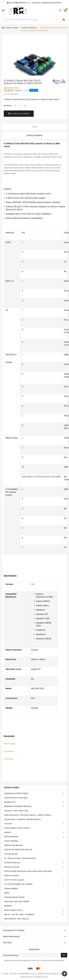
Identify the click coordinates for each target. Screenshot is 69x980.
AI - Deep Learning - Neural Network (20, 858)
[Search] (64, 20)
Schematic (9, 759)
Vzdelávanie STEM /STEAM (16, 793)
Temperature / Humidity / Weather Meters (23, 819)
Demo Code (9, 744)
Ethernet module (12, 876)
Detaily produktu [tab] (34, 135)
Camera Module (11, 888)
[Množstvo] (15, 105)
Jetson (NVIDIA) (11, 841)
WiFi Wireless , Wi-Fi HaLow (16, 919)
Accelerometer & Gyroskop (16, 798)
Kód (5, 88)
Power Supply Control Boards (17, 828)
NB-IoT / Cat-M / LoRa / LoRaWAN (19, 914)
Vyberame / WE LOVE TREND (17, 901)
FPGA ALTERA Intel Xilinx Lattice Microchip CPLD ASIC (28, 871)
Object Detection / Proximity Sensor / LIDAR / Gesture (28, 815)
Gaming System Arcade (14, 897)
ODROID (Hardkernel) (14, 845)
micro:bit (8, 824)
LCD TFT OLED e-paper (14, 880)
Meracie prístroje (12, 867)
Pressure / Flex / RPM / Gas (16, 811)
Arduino (8, 832)
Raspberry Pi (10, 802)
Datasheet (9, 751)
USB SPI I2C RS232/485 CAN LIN (18, 850)
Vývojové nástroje (12, 863)
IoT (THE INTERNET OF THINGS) (18, 884)
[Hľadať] (31, 20)
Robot (7, 893)
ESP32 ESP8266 (11, 837)
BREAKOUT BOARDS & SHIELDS (18, 806)
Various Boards (11, 854)
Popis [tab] (35, 127)
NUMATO (8, 906)
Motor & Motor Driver (13, 910)
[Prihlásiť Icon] (60, 11)
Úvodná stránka (11, 788)
